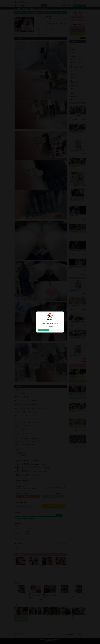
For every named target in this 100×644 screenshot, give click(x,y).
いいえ (56, 330)
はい (44, 330)
